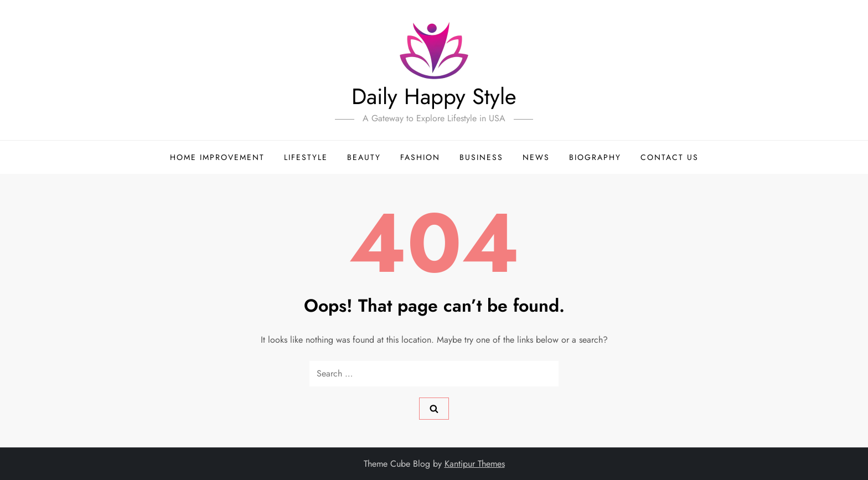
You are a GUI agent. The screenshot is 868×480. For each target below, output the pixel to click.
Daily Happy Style (434, 96)
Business (481, 157)
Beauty (364, 157)
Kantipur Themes (475, 464)
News (536, 157)
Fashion (420, 157)
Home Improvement (217, 157)
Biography (595, 157)
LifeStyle (306, 157)
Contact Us (670, 157)
